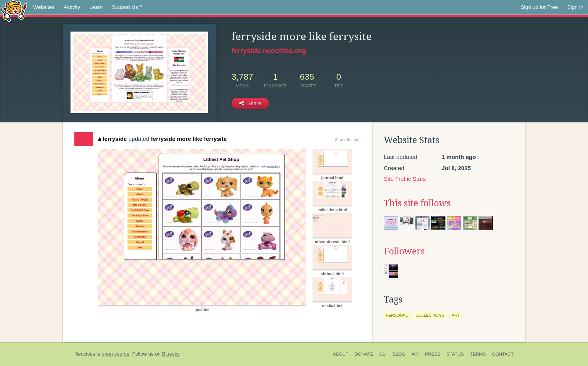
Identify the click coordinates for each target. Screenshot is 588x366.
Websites (44, 7)
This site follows (417, 203)
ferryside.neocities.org (269, 51)
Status (455, 354)
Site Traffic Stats (405, 179)
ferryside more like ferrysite (189, 139)
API (415, 354)
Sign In (575, 7)
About (341, 354)
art (456, 315)
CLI (383, 354)
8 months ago (348, 140)
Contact (503, 354)
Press (433, 354)
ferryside (113, 139)
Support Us (127, 7)
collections (430, 315)
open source (116, 354)
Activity (72, 7)
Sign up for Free (539, 7)
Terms (478, 354)
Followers (404, 251)
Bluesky (171, 354)
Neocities (85, 354)
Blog (399, 354)
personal (397, 315)
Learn (96, 7)
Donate (364, 354)
